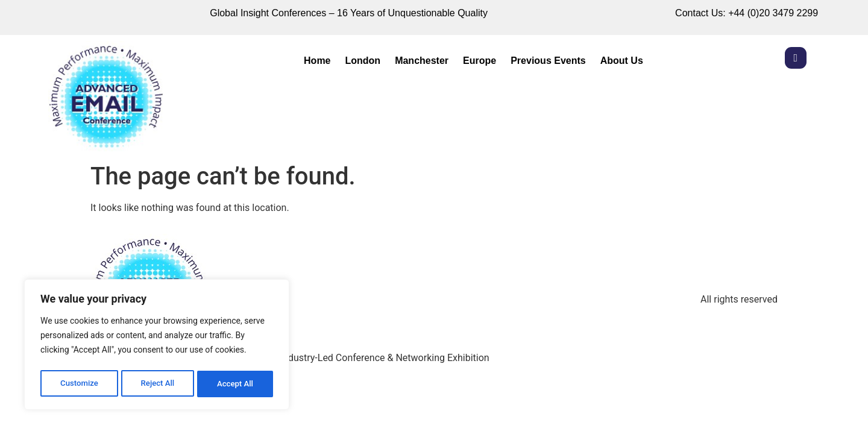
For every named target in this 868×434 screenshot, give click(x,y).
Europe (480, 61)
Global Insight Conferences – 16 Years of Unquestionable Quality (349, 13)
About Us (622, 61)
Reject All (158, 384)
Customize (79, 384)
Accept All (236, 384)
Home (317, 61)
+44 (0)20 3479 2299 (773, 13)
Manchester (422, 61)
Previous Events (548, 61)
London (363, 61)
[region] (157, 347)
